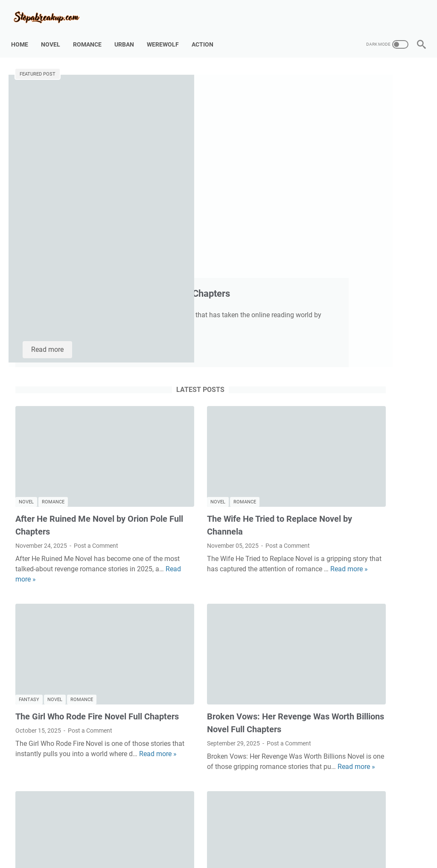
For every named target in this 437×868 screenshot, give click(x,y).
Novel (55, 34)
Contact (190, 837)
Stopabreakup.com (231, 855)
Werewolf (167, 34)
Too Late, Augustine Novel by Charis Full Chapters (207, 104)
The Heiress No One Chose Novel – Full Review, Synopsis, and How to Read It (79, 694)
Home (24, 34)
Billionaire (174, 665)
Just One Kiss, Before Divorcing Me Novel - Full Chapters (362, 147)
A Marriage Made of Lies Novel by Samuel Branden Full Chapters (363, 208)
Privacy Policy (264, 837)
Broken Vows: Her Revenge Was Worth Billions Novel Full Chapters (368, 372)
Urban (128, 34)
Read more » (92, 403)
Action (207, 34)
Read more (186, 198)
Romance (92, 34)
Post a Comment (96, 369)
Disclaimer (223, 837)
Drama (204, 665)
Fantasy (29, 495)
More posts (151, 786)
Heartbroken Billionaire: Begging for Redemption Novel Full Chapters (219, 694)
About (163, 837)
